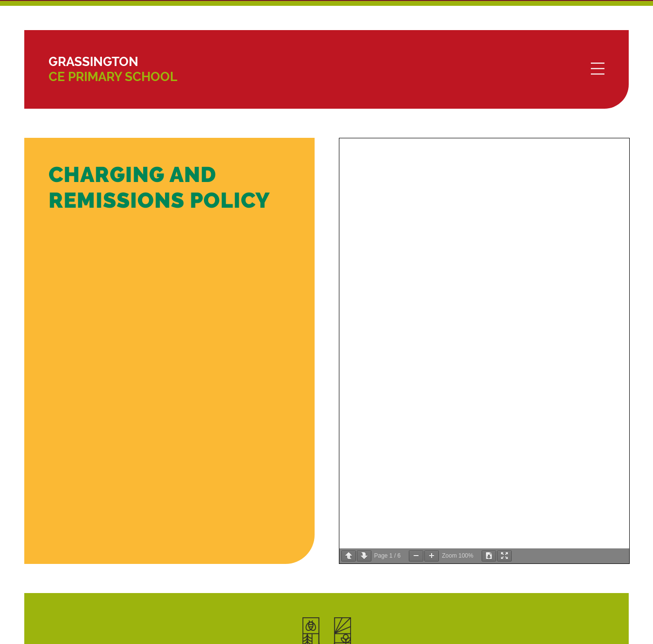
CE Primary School (113, 69)
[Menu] (598, 69)
